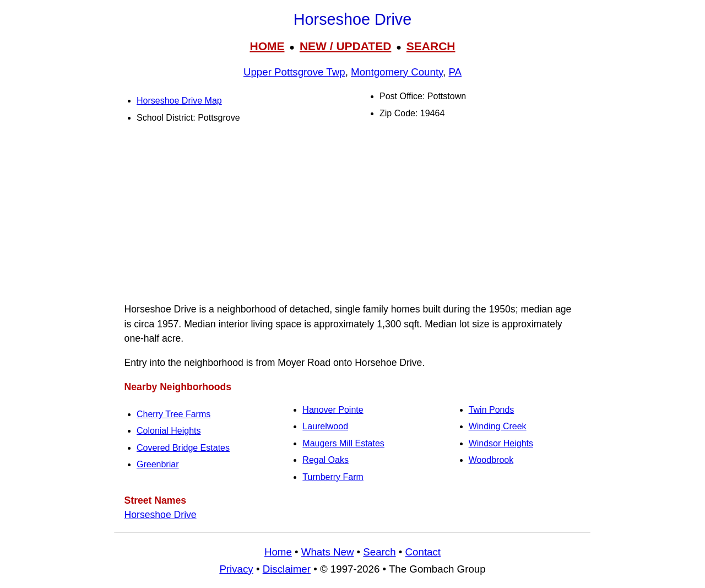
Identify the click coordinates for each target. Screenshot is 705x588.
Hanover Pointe (333, 410)
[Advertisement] (352, 215)
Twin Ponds (492, 410)
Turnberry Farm (333, 477)
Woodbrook (491, 460)
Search (379, 552)
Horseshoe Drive (161, 515)
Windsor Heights (501, 443)
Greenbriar (158, 464)
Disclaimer (287, 569)
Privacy (236, 569)
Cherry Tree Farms (173, 414)
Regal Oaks (326, 460)
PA (455, 72)
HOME (267, 46)
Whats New (328, 552)
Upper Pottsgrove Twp (294, 72)
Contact (423, 552)
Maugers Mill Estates (343, 443)
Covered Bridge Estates (183, 448)
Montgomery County (397, 72)
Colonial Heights (169, 431)
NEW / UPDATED (345, 46)
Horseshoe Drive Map (179, 101)
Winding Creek (498, 426)
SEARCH (431, 46)
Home (278, 552)
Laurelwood (325, 426)
